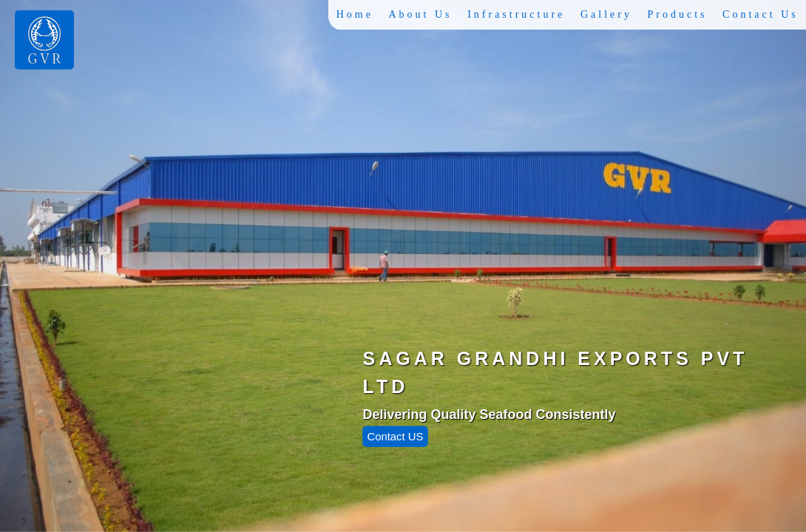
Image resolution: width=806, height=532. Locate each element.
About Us (422, 14)
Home (357, 14)
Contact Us (761, 14)
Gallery (607, 14)
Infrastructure (518, 14)
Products (678, 14)
